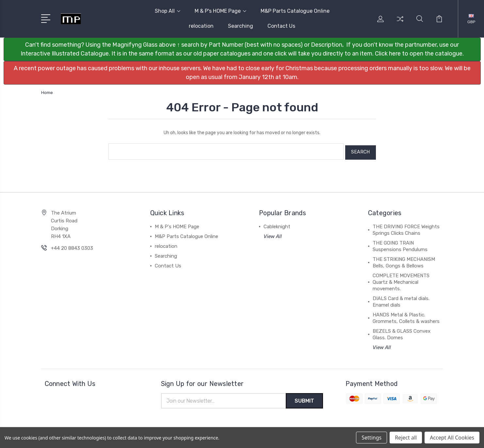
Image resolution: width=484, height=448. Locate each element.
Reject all (406, 438)
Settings (371, 438)
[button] (242, 49)
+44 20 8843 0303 (72, 246)
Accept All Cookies (452, 438)
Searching (241, 26)
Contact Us (281, 26)
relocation (201, 26)
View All (273, 234)
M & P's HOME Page (220, 11)
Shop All (168, 11)
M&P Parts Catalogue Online (295, 11)
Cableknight (277, 225)
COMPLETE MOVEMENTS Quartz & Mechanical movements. (401, 280)
